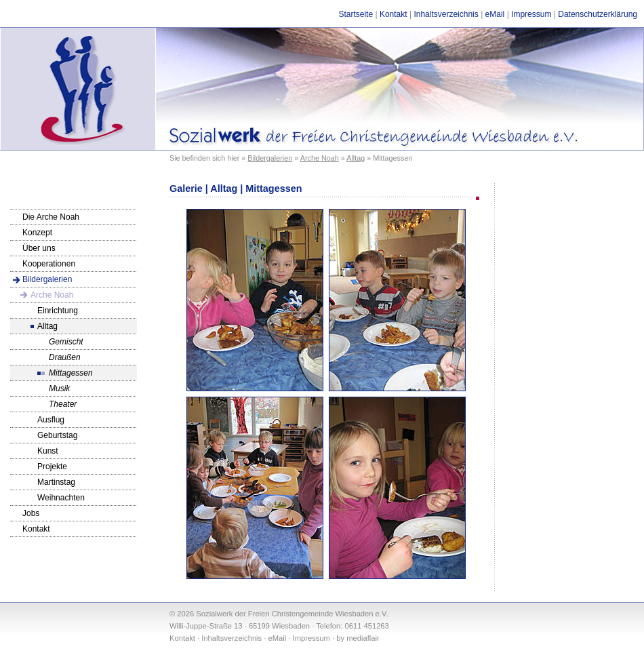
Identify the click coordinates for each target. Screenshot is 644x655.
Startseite (356, 14)
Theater (63, 404)
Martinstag (56, 482)
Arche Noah (320, 158)
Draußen (65, 357)
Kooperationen (49, 264)
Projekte (52, 467)
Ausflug (51, 420)
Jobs (31, 513)
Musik (59, 389)
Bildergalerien (270, 158)
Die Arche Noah (51, 217)
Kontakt (394, 14)
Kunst (48, 451)
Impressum (531, 14)
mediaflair (363, 638)
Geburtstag (57, 435)
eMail (495, 14)
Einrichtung (58, 311)
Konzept (37, 233)
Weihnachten (61, 498)
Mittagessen (71, 373)
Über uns (39, 248)
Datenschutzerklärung (598, 14)
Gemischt (66, 342)
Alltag (356, 158)
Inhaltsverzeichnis (446, 14)
